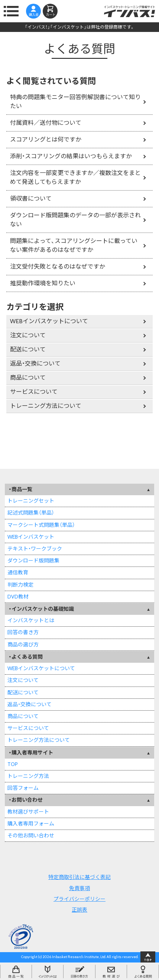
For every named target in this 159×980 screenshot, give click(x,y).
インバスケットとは (31, 620)
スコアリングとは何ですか (46, 139)
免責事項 (79, 888)
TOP (13, 764)
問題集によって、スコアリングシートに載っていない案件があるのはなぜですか (74, 245)
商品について (28, 378)
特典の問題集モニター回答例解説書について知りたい (75, 102)
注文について (28, 335)
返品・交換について (35, 364)
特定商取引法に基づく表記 (79, 877)
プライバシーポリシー (79, 899)
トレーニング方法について (46, 406)
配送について (28, 349)
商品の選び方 (23, 645)
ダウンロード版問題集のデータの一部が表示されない (75, 220)
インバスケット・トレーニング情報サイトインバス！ (129, 11)
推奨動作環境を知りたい (43, 283)
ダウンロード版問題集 (33, 561)
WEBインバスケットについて (49, 321)
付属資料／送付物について (46, 123)
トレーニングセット (31, 501)
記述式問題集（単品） (31, 513)
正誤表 (79, 910)
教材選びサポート (28, 812)
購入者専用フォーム (31, 824)
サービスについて (34, 392)
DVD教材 (18, 597)
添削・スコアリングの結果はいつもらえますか (71, 156)
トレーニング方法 (28, 776)
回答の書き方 (23, 632)
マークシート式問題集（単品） (41, 525)
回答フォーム (23, 788)
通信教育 (18, 572)
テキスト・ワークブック (35, 549)
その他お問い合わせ (31, 835)
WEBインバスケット (31, 537)
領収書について (31, 199)
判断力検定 (20, 585)
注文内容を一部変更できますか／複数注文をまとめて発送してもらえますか (75, 177)
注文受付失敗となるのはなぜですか (58, 267)
